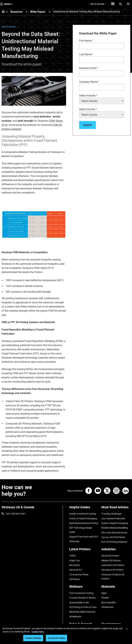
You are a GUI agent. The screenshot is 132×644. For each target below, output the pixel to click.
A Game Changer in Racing (82, 598)
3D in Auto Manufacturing (114, 533)
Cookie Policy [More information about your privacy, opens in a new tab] (38, 632)
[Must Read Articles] (116, 508)
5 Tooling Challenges (112, 514)
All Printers (75, 579)
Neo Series (74, 565)
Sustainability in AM (79, 602)
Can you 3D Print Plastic (113, 537)
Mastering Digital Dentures (82, 612)
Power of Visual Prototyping (83, 519)
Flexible (105, 598)
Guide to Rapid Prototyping (115, 523)
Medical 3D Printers (111, 561)
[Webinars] (84, 588)
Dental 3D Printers (110, 556)
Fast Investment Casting (81, 593)
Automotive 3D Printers (113, 565)
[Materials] (116, 588)
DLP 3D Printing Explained (114, 542)
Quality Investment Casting (83, 514)
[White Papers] (50, 12)
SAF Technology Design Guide (81, 530)
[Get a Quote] (113, 4)
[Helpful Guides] (84, 508)
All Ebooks (74, 541)
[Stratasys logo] (6, 4)
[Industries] (116, 550)
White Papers (38, 12)
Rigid (104, 593)
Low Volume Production (113, 519)
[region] (66, 634)
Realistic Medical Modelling (115, 528)
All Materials (107, 607)
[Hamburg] (128, 4)
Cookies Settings (33, 638)
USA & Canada (98, 4)
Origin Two (75, 561)
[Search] (121, 4)
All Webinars (75, 617)
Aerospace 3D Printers (112, 570)
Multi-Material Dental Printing (84, 523)
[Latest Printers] (84, 550)
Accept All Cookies (56, 638)
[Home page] (2, 12)
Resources (16, 12)
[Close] (127, 629)
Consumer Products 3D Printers (113, 577)
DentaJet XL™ (76, 570)
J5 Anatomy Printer (79, 575)
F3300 (72, 556)
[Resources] (27, 12)
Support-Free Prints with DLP (84, 537)
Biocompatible (109, 602)
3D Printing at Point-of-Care (83, 607)
